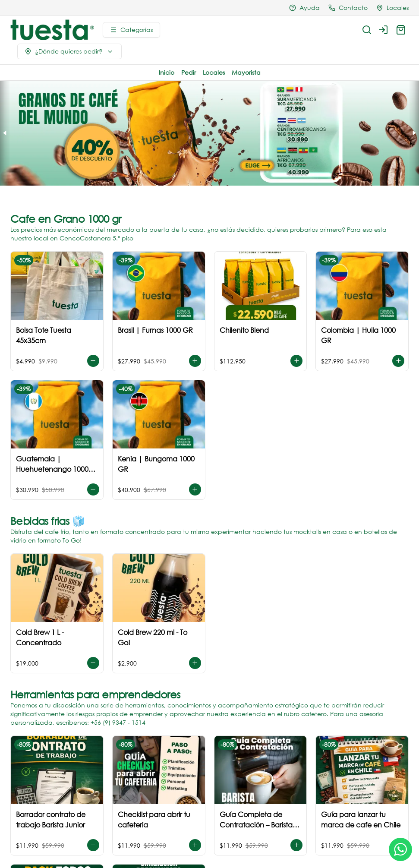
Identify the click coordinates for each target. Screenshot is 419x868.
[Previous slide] (5, 133)
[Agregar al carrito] (93, 361)
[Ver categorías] (131, 30)
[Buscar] (367, 30)
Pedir (189, 72)
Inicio (167, 72)
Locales (214, 72)
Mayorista (246, 72)
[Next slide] (414, 133)
